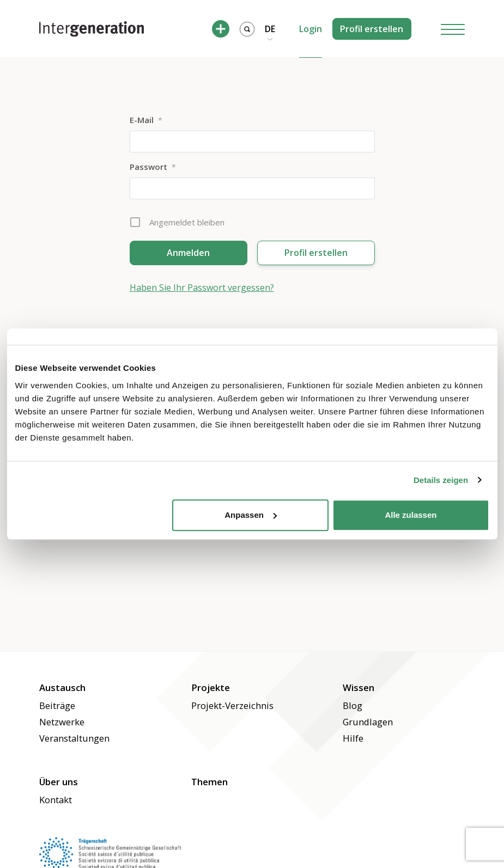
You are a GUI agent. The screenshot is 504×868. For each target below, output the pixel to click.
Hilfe (353, 738)
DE (270, 29)
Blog (353, 705)
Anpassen (251, 515)
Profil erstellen (372, 29)
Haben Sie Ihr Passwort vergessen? (202, 288)
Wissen (359, 687)
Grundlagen (368, 722)
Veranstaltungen (74, 738)
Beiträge (57, 705)
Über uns (59, 782)
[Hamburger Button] (453, 29)
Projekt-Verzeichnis (232, 705)
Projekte (211, 687)
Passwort (153, 167)
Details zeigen (441, 480)
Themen (210, 782)
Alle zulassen (411, 515)
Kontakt (56, 800)
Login (311, 29)
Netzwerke (62, 722)
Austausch (62, 687)
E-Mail (146, 120)
